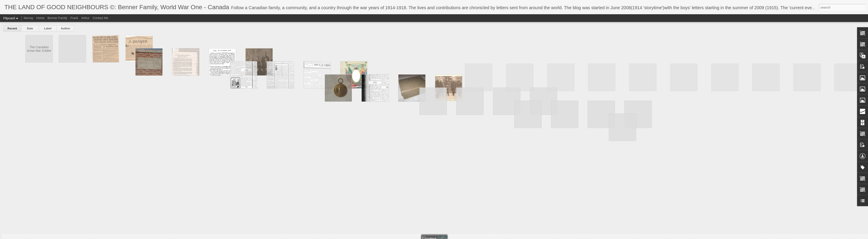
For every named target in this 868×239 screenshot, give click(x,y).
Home (40, 18)
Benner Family (57, 18)
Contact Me (100, 18)
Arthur (85, 18)
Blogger (443, 237)
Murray (28, 18)
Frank (74, 18)
